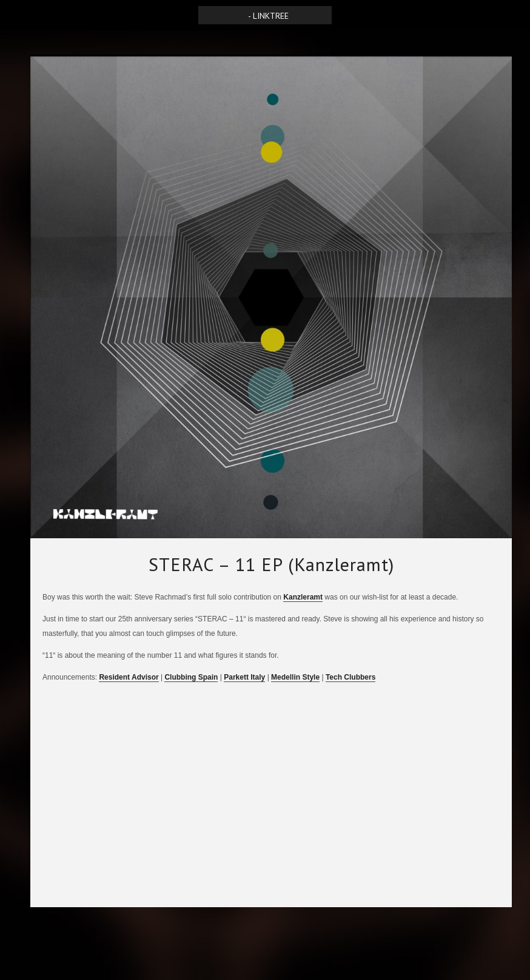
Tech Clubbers (351, 677)
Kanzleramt (303, 597)
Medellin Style (295, 677)
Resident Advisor (129, 677)
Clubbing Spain (191, 677)
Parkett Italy (244, 677)
